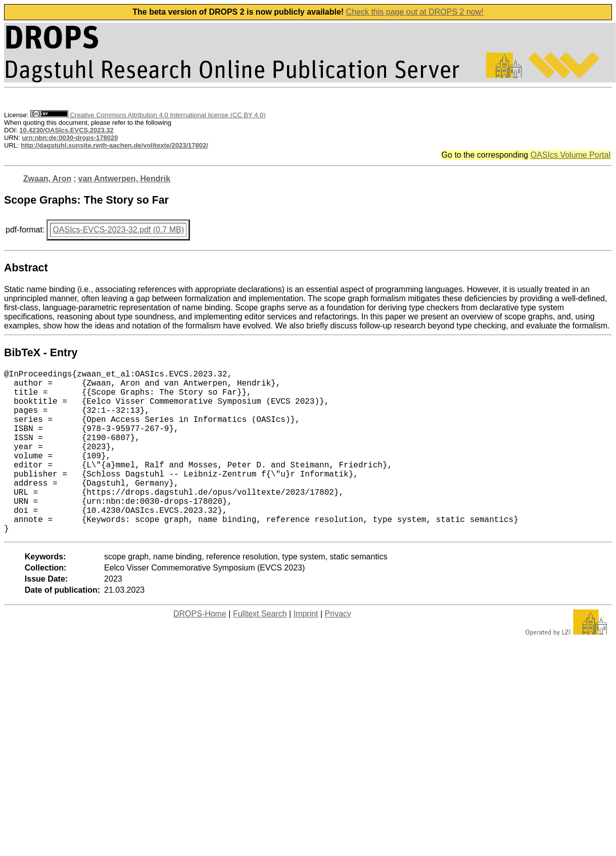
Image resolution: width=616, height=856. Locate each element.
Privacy (338, 650)
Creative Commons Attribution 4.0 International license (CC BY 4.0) (148, 115)
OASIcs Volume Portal (571, 155)
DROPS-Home (200, 650)
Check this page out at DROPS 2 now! (415, 12)
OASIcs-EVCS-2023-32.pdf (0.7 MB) (118, 230)
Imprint (306, 650)
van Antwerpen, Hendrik (125, 179)
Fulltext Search (260, 650)
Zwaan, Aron (47, 179)
